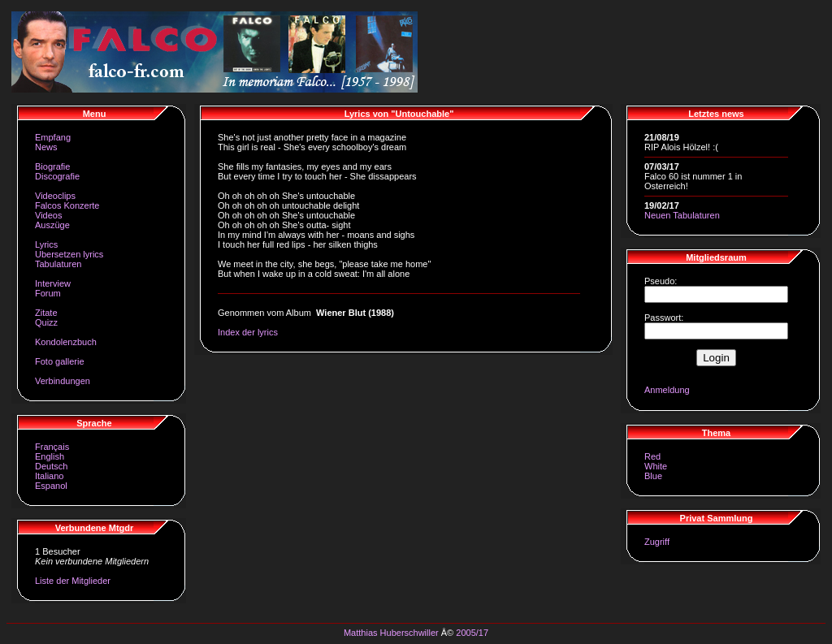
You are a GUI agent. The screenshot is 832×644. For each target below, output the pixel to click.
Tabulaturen (58, 264)
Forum (48, 293)
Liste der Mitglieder (73, 581)
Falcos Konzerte (67, 205)
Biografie (52, 166)
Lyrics (46, 244)
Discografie (57, 176)
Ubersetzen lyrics (69, 254)
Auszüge (52, 225)
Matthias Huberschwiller (391, 633)
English (50, 456)
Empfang (53, 137)
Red (652, 456)
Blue (653, 476)
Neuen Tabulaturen (682, 215)
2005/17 (472, 633)
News (46, 147)
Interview (53, 283)
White (656, 466)
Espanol (51, 486)
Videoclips (55, 196)
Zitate (46, 313)
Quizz (46, 322)
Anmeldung (667, 390)
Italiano (49, 476)
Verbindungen (63, 381)
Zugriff (657, 542)
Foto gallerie (60, 361)
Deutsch (51, 466)
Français (52, 447)
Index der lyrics (248, 332)
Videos (48, 215)
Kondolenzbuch (66, 342)
